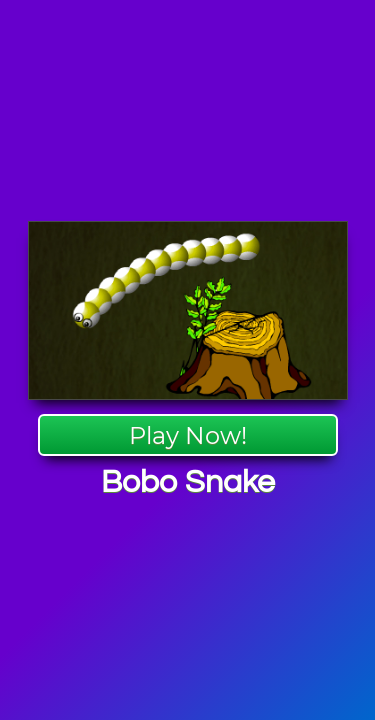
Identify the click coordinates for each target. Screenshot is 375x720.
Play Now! (188, 435)
